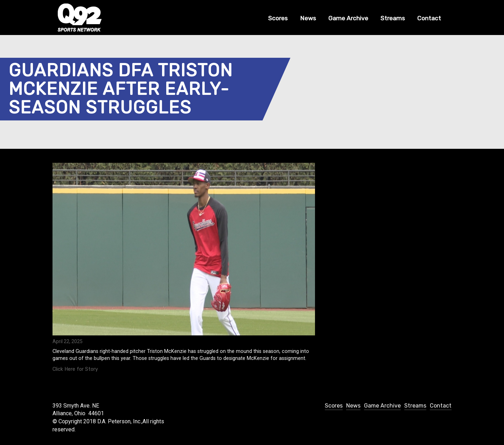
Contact (429, 18)
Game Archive (348, 18)
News (308, 18)
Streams (393, 18)
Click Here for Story (75, 369)
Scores (278, 18)
